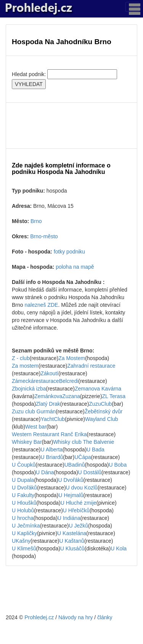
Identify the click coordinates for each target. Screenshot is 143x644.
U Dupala (23, 480)
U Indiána (69, 518)
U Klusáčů (72, 548)
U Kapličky (24, 533)
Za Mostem (72, 358)
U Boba (118, 465)
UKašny (21, 541)
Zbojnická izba (29, 389)
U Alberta (51, 450)
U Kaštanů (72, 541)
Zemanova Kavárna (98, 389)
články (105, 617)
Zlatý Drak (48, 404)
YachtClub (53, 419)
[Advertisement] (71, 126)
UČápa (83, 457)
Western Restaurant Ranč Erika (49, 434)
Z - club (21, 358)
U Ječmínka (26, 526)
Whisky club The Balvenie (84, 442)
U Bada (96, 450)
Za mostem (25, 366)
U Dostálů (90, 472)
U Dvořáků (71, 480)
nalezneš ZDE (41, 305)
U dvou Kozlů (82, 488)
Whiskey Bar (27, 442)
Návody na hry (76, 617)
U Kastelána (72, 533)
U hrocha (23, 518)
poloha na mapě (75, 267)
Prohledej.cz (39, 617)
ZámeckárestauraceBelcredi (45, 381)
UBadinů (75, 465)
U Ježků (78, 526)
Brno (36, 221)
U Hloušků (24, 503)
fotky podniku (70, 252)
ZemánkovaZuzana (57, 396)
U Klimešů (24, 548)
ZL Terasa (114, 396)
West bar (36, 427)
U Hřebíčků (76, 510)
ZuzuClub (100, 404)
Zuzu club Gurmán (34, 411)
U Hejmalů (71, 495)
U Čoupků (24, 465)
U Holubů (23, 510)
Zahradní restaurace (91, 366)
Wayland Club (102, 419)
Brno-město (44, 236)
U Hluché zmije (79, 503)
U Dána (45, 472)
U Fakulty (23, 495)
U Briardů (52, 457)
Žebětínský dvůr (104, 411)
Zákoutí (49, 373)
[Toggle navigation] (132, 7)
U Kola (119, 548)
